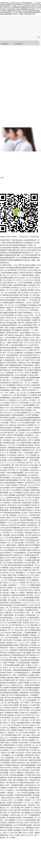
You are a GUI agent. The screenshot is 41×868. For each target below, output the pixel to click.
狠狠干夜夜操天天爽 (15, 343)
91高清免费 (24, 403)
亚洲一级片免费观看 (16, 780)
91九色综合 (20, 753)
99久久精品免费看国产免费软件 (12, 483)
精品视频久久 (21, 573)
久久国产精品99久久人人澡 (19, 625)
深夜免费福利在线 (24, 430)
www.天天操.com (34, 270)
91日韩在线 (16, 725)
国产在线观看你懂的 (18, 458)
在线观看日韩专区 (32, 610)
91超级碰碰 (32, 305)
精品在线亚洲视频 (18, 595)
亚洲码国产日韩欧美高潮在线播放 (23, 650)
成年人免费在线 (6, 613)
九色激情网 (36, 518)
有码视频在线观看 (23, 723)
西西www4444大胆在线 (9, 710)
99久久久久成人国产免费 (13, 833)
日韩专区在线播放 (28, 740)
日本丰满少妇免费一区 (24, 620)
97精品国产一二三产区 (17, 585)
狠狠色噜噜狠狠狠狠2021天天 (24, 670)
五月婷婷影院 (28, 508)
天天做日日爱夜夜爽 (31, 538)
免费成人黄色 (19, 678)
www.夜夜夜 (16, 490)
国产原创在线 (23, 523)
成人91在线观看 (16, 493)
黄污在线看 (13, 600)
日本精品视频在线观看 (23, 578)
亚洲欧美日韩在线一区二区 (17, 498)
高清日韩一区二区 (31, 745)
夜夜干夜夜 (16, 390)
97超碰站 (31, 675)
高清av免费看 (25, 333)
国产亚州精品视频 (10, 323)
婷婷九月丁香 (12, 318)
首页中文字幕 (24, 710)
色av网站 (9, 438)
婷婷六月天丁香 (13, 518)
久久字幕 (12, 598)
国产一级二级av (24, 735)
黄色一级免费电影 (20, 675)
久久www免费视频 (7, 550)
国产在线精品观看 (25, 503)
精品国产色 (16, 813)
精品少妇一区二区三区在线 (28, 500)
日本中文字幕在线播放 (30, 690)
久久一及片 (4, 393)
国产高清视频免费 (13, 528)
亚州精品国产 (31, 615)
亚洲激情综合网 (9, 443)
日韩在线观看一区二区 (32, 818)
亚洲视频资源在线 (18, 655)
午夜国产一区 (30, 800)
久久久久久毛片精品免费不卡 (24, 380)
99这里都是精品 (13, 355)
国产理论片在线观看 (22, 810)
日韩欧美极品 (30, 773)
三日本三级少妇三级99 (24, 758)
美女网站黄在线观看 (14, 818)
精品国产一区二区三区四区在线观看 (22, 733)
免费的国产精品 (32, 593)
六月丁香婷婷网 (11, 453)
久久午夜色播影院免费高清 (30, 608)
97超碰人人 (11, 790)
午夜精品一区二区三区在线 (17, 588)
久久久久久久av (21, 468)
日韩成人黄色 (33, 375)
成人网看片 (25, 340)
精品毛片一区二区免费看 (27, 455)
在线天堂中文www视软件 (10, 520)
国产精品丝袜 (15, 410)
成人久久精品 (28, 833)
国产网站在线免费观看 (9, 348)
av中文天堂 (29, 473)
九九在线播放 (35, 298)
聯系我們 (19, 44)
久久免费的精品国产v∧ (22, 673)
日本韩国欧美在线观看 (25, 445)
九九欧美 (20, 745)
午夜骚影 (12, 663)
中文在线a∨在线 (22, 823)
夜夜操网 (34, 625)
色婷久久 (33, 725)
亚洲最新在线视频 (12, 713)
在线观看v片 (29, 435)
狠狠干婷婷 (13, 575)
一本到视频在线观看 (18, 378)
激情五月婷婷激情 (25, 313)
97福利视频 (5, 763)
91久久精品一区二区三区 (13, 280)
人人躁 (16, 628)
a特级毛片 (29, 808)
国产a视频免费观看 (26, 728)
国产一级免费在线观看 (15, 785)
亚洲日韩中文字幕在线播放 (28, 748)
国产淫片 (10, 695)
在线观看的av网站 (20, 805)
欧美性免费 (9, 828)
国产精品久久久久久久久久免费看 (13, 583)
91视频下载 (27, 570)
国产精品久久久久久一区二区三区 (24, 288)
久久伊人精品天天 (20, 618)
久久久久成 (13, 523)
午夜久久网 (21, 360)
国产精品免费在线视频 (25, 790)
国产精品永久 (25, 518)
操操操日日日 (18, 555)
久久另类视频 (12, 388)
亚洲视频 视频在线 (12, 765)
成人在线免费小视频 (23, 550)
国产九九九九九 (27, 835)
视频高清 (4, 778)
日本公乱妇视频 (21, 375)
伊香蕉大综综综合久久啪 (20, 763)
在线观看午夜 (32, 525)
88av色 (3, 588)
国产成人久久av (9, 573)
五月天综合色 (17, 478)
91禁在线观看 (8, 615)
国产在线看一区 (26, 295)
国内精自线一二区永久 (24, 303)
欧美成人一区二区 (10, 590)
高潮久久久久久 (29, 338)
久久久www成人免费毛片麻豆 (11, 633)
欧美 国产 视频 (28, 830)
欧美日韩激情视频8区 (28, 765)
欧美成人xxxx (19, 828)
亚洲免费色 (27, 568)
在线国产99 (13, 788)
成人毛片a (10, 620)
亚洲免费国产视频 (15, 623)
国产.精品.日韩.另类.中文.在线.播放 (25, 465)
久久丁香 (12, 445)
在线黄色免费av (18, 370)
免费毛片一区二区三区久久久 (18, 310)
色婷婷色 (32, 805)
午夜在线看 (34, 310)
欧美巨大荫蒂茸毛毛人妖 (12, 570)
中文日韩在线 (12, 455)
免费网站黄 (26, 450)
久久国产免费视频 (32, 415)
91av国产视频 (30, 563)
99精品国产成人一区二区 (21, 383)
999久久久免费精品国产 (29, 668)
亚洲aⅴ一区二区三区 (18, 393)
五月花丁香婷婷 (24, 318)
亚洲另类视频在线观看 (10, 273)
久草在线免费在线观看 (12, 665)
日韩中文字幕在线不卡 (30, 390)
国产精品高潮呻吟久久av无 (23, 605)
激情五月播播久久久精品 (28, 683)
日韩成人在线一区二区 (18, 815)
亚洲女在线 (24, 760)
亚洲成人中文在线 (23, 385)
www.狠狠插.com (28, 813)
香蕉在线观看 (8, 578)
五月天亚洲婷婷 (7, 420)
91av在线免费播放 (15, 460)
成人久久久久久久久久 (12, 275)
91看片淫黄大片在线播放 (13, 640)
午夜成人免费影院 (17, 773)
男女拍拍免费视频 (17, 775)
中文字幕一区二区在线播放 (19, 470)
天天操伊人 (33, 400)
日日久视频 (8, 563)
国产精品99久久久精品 (24, 408)
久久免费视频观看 (20, 475)
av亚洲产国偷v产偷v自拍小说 (19, 368)
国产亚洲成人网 (18, 808)
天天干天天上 (23, 515)
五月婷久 (25, 513)
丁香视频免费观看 (30, 633)
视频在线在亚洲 (6, 555)
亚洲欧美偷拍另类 (32, 555)
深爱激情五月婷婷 (32, 828)
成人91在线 (16, 718)
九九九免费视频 (21, 305)
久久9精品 (19, 315)
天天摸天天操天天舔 (32, 775)
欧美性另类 (12, 778)
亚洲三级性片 (18, 560)
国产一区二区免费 (28, 798)
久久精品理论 (33, 475)
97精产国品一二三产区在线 (27, 300)
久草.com (25, 725)
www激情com (15, 738)
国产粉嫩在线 (17, 330)
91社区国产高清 (23, 750)
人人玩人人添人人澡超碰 (27, 643)
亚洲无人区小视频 (8, 753)
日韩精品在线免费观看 (23, 795)
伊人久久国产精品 (32, 345)
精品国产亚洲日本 (12, 708)
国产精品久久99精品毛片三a (29, 425)
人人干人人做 (5, 725)
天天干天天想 (29, 343)
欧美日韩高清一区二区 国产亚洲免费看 (18, 283)
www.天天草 (28, 315)
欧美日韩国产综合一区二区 (15, 700)
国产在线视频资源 (19, 488)
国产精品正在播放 (10, 500)
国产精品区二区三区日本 (18, 270)
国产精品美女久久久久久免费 (28, 548)
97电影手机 (24, 713)
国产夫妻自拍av (24, 770)
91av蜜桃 (17, 340)
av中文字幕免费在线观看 (23, 825)
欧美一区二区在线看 (27, 628)
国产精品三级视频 (7, 715)
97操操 (14, 503)
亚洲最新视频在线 (13, 740)
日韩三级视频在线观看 (13, 365)
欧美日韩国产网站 (32, 328)
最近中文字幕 (5, 558)
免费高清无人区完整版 (28, 645)
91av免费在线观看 (28, 423)
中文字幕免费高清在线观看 (10, 513)
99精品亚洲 (29, 755)
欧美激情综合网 (9, 680)
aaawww (3, 830)
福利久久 (13, 648)
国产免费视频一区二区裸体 (30, 708)
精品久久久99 (5, 540)
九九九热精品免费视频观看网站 (28, 418)
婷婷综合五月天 (18, 685)
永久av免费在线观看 (24, 443)
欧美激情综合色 (29, 448)
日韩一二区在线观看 (26, 453)
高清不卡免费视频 (32, 373)
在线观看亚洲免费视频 (20, 635)
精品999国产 (21, 495)
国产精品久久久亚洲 (8, 723)
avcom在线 (34, 293)
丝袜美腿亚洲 (5, 390)
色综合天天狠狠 (16, 568)
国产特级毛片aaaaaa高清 (15, 335)
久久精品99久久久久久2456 (17, 400)
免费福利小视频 (18, 540)
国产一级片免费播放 (8, 820)
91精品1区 (33, 523)
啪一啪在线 (21, 680)
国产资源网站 (5, 478)
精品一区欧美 (26, 665)
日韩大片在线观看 (34, 480)
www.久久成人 (10, 320)
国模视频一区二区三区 (15, 373)
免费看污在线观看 (14, 830)
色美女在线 (19, 630)
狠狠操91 (15, 760)
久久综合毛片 (28, 428)
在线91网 (10, 678)
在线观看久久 (35, 713)
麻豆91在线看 (17, 558)
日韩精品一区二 (18, 768)
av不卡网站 (25, 703)
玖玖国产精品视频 (28, 793)
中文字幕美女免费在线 (13, 538)
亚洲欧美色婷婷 (9, 745)
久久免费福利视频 (33, 585)
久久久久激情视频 (30, 558)
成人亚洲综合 (20, 615)
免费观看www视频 (15, 448)
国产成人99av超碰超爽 (14, 698)
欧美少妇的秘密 (6, 428)
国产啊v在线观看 (21, 395)
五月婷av (37, 510)
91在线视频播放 (19, 553)
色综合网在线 (17, 398)
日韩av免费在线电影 (19, 440)
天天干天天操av (31, 730)
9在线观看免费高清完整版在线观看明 (21, 268)
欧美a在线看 (23, 743)
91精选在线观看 (27, 275)
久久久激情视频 (18, 755)
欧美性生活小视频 (13, 798)
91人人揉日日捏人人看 (22, 438)
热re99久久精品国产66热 (27, 323)
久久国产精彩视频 (33, 553)
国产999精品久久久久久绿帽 (22, 350)
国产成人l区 (31, 583)
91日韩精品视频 (14, 690)
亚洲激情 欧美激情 (27, 290)
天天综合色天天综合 (26, 590)
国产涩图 (13, 658)
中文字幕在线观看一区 (13, 638)
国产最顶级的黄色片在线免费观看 (21, 565)
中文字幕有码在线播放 (26, 600)
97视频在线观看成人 (22, 695)
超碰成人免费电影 (17, 328)
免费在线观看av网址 (27, 783)
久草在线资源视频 (17, 345)
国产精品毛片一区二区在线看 (29, 388)
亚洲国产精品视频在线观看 (13, 688)
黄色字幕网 (4, 378)
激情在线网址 (12, 545)
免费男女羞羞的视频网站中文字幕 (13, 480)
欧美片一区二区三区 (11, 668)
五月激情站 (26, 490)
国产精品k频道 (14, 703)
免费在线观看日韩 (7, 375)
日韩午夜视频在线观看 (15, 473)
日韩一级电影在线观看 (15, 730)
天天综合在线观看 (25, 348)
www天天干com (27, 528)
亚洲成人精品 (23, 648)
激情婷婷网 (24, 693)
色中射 (28, 753)
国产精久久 (7, 380)
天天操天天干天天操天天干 (25, 715)
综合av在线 (35, 810)
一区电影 (26, 478)
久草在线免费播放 (28, 405)
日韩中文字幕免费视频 (15, 435)
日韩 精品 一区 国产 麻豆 (31, 720)
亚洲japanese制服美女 (9, 683)
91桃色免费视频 (18, 415)
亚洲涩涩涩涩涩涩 (26, 273)
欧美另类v (7, 350)
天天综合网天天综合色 (22, 530)
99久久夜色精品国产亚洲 (28, 325)
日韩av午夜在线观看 (11, 705)
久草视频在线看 (9, 360)
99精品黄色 (35, 478)
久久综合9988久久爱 (21, 613)
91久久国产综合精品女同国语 (25, 265)
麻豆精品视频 (5, 330)
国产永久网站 (23, 293)
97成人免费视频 (9, 495)
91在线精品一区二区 (8, 750)
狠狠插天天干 (12, 643)
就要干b (24, 738)
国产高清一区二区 (27, 485)
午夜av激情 (23, 788)
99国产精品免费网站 (8, 300)
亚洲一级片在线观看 (16, 610)
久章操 (13, 838)
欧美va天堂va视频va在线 (26, 653)
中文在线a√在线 (9, 548)
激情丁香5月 (31, 360)
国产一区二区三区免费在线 (13, 353)
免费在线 (11, 823)
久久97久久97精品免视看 (26, 820)
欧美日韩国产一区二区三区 (10, 405)
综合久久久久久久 (33, 680)
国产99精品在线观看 (8, 418)
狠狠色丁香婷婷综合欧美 (9, 333)
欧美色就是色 (18, 563)
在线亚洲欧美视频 (20, 285)
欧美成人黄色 (23, 778)
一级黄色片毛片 (7, 395)
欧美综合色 (13, 505)
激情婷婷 (13, 515)
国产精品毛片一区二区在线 (15, 433)
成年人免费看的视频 (32, 630)
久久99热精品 (5, 503)
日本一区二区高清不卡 (12, 720)
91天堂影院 (32, 395)
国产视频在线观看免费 (9, 313)
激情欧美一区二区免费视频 (28, 580)
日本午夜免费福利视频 (13, 508)
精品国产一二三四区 (31, 330)
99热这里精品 (28, 365)
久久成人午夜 (35, 403)
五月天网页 (19, 800)
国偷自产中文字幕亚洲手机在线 (18, 308)
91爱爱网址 (18, 428)
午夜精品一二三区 (13, 793)
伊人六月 (20, 598)
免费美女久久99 (24, 363)
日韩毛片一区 (15, 423)
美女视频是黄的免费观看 (9, 693)
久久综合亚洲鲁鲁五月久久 (24, 413)
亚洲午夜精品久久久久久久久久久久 (24, 603)
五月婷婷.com (35, 750)
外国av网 (13, 770)
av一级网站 (21, 593)
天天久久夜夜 (15, 835)
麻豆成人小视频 (9, 593)
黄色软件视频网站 (27, 520)
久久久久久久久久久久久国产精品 (13, 463)
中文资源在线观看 (23, 663)
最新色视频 (27, 398)
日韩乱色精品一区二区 (13, 358)
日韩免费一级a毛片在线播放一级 (16, 535)
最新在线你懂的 (35, 760)
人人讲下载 (4, 515)
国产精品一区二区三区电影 (13, 533)
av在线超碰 (29, 353)
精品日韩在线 (35, 513)
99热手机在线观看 (24, 320)
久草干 (11, 800)
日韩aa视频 (36, 723)
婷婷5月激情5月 (13, 485)
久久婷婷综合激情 (34, 393)
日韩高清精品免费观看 (23, 420)
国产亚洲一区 (5, 813)
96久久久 (4, 610)
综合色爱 (23, 660)
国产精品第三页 (13, 783)
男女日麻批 (29, 370)
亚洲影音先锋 (31, 768)
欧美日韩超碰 (26, 410)
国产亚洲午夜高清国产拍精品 (21, 510)
